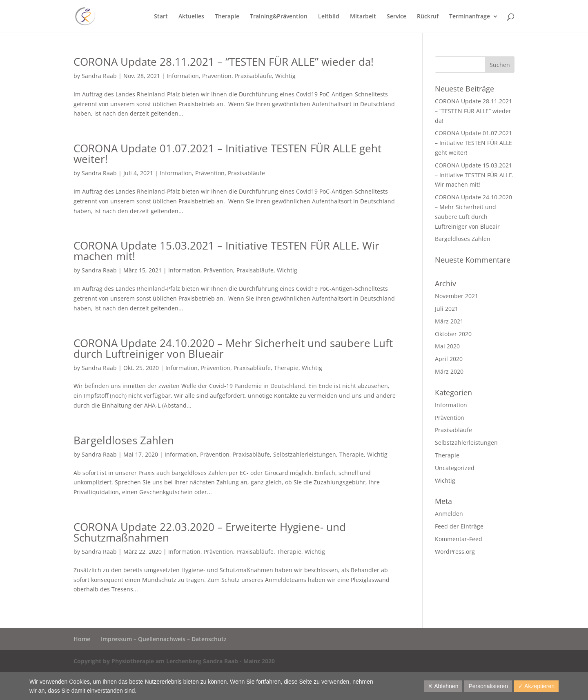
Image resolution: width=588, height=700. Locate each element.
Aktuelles (191, 17)
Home (82, 639)
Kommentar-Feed (459, 539)
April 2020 (449, 359)
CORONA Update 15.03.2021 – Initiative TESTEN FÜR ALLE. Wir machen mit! (226, 251)
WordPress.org (455, 552)
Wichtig (285, 76)
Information (183, 76)
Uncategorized (455, 468)
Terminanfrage (470, 17)
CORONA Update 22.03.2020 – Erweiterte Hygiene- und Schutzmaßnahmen (210, 532)
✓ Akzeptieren (536, 686)
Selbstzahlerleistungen (305, 454)
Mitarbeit (363, 17)
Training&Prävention (279, 17)
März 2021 (449, 321)
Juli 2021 (447, 309)
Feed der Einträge (459, 526)
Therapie (227, 17)
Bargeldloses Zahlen (124, 440)
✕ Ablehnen (443, 686)
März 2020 (449, 371)
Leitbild (329, 17)
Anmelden (449, 514)
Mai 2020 (447, 346)
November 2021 (457, 296)
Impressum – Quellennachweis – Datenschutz (164, 639)
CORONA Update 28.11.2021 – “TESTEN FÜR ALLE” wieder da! (224, 62)
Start (161, 17)
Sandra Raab (99, 76)
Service (396, 17)
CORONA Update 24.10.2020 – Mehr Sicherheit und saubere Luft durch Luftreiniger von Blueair (233, 348)
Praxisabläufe (253, 76)
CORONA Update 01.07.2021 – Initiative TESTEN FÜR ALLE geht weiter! (227, 154)
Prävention (217, 76)
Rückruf (428, 17)
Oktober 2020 (453, 334)
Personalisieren (488, 686)
